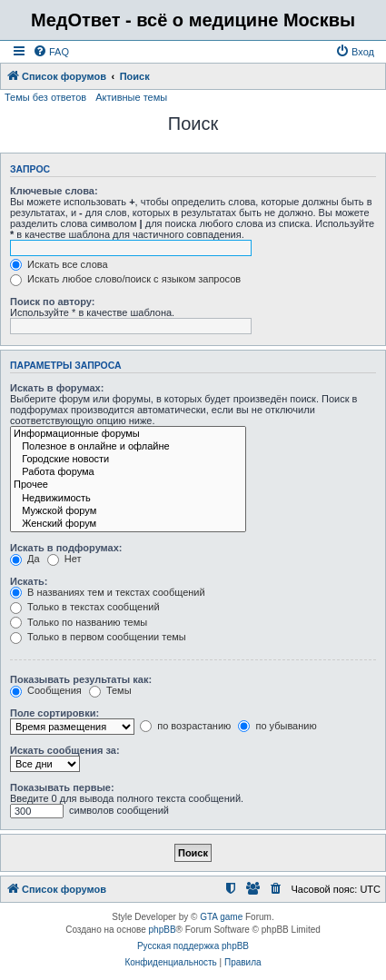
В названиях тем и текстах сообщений (108, 592)
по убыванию (277, 726)
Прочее (128, 485)
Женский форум (128, 524)
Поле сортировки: (54, 713)
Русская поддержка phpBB (193, 946)
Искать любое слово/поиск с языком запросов (125, 279)
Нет (64, 559)
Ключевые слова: (54, 191)
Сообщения (46, 690)
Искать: (29, 581)
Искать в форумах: (57, 388)
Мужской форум (128, 511)
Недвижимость (128, 499)
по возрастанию (185, 726)
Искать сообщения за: (65, 750)
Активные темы (131, 97)
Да (25, 559)
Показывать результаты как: (81, 679)
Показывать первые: (62, 787)
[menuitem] (51, 52)
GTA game (221, 917)
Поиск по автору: (52, 302)
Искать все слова (59, 264)
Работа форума (128, 472)
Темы (110, 690)
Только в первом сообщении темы (98, 637)
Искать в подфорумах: (66, 548)
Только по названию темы (79, 622)
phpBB (163, 930)
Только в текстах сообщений (85, 607)
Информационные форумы (128, 434)
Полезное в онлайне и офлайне (128, 447)
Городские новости (128, 460)
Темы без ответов (45, 97)
